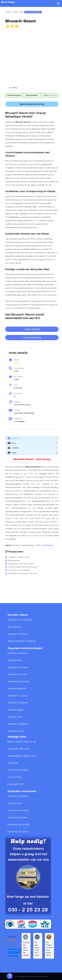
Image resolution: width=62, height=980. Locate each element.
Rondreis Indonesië (18, 810)
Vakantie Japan (16, 710)
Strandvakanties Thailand (21, 641)
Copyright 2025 (16, 784)
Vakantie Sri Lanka (18, 696)
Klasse (16, 360)
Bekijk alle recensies (14, 951)
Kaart (12, 443)
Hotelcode (18, 419)
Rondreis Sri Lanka (18, 832)
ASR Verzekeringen (18, 770)
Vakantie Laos (15, 717)
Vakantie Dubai (16, 731)
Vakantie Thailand (17, 653)
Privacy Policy (15, 777)
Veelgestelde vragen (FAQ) (22, 756)
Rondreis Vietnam (17, 817)
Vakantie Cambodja (18, 681)
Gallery (14, 88)
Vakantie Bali (15, 660)
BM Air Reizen (8, 2)
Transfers (13, 448)
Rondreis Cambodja (18, 824)
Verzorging (18, 377)
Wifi (15, 385)
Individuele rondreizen (20, 620)
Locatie (17, 410)
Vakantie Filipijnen (18, 703)
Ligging (17, 402)
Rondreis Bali (15, 803)
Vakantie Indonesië (18, 667)
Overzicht (13, 438)
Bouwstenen (14, 627)
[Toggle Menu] (58, 3)
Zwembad (18, 393)
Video (12, 453)
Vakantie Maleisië (17, 688)
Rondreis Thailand (18, 796)
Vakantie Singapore (18, 724)
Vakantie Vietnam (17, 674)
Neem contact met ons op (22, 742)
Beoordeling (19, 368)
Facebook (13, 763)
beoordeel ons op (13, 955)
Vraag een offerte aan (19, 749)
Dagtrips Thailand (17, 634)
